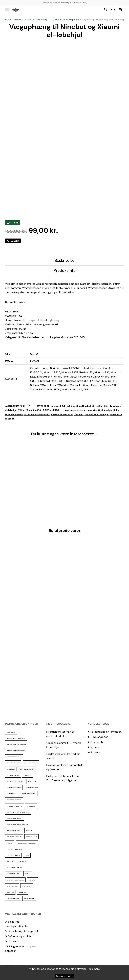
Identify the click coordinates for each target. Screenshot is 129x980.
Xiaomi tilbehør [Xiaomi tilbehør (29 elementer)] (29, 898)
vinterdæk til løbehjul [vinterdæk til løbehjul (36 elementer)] (14, 868)
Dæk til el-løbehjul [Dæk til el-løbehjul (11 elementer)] (31, 763)
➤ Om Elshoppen (98, 737)
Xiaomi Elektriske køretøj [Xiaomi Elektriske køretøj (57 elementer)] (15, 880)
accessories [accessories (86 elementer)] (11, 732)
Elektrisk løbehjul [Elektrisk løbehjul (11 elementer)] (13, 775)
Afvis (71, 976)
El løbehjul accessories (37, 415)
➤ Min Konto (13, 941)
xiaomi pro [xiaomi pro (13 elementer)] (10, 892)
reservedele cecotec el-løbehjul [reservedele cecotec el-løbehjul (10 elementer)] (18, 812)
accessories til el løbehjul (98, 410)
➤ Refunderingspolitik (18, 936)
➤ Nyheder (94, 747)
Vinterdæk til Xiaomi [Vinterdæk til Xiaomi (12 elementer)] (14, 874)
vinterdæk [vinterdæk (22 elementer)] (23, 861)
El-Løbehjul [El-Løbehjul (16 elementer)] (11, 769)
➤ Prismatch (95, 742)
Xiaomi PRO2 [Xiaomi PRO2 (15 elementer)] (22, 892)
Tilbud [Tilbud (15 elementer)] (27, 855)
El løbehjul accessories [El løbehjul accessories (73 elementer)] (15, 781)
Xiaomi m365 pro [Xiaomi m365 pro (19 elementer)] (12, 886)
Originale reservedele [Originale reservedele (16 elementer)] (14, 800)
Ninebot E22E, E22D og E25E (65, 20)
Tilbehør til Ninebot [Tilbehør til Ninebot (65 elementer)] (13, 855)
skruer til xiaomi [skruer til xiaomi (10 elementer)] (31, 837)
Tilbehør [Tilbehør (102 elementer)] (10, 843)
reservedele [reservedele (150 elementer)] (31, 806)
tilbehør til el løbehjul (96, 415)
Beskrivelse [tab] (64, 260)
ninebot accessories (62, 415)
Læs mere (94, 969)
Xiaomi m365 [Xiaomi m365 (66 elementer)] (33, 880)
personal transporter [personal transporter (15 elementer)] (14, 806)
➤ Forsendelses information (105, 732)
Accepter (61, 976)
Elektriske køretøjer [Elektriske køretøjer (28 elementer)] (27, 769)
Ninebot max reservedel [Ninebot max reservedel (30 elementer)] (28, 794)
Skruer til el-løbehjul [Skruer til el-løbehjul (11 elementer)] (14, 837)
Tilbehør (79, 415)
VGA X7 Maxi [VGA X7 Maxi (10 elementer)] (11, 861)
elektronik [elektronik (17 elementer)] (27, 775)
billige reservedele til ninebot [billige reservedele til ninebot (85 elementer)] (17, 744)
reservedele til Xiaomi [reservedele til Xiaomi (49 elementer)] (14, 831)
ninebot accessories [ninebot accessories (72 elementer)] (14, 788)
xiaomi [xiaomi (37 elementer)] (27, 874)
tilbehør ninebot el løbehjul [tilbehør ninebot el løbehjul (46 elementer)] (27, 843)
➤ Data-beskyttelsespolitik (22, 931)
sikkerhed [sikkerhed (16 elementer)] (29, 831)
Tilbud (22, 410)
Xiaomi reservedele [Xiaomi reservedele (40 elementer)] (13, 898)
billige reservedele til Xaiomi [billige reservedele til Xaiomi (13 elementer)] (16, 751)
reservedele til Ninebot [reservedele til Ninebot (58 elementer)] (15, 818)
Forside (7, 20)
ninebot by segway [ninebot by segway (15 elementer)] (32, 788)
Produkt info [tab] (65, 270)
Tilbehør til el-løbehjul (38, 20)
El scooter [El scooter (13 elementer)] (32, 781)
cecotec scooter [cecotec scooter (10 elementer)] (13, 763)
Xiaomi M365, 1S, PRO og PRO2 (43, 410)
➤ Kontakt (94, 752)
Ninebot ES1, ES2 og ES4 (95, 406)
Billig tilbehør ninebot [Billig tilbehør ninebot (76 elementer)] (14, 757)
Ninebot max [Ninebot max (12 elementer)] (11, 794)
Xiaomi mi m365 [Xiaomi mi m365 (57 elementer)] (27, 886)
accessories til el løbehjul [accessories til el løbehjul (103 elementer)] (16, 738)
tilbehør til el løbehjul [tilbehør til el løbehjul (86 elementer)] (15, 849)
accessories (77, 410)
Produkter (19, 20)
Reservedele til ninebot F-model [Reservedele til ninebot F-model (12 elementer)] (17, 824)
